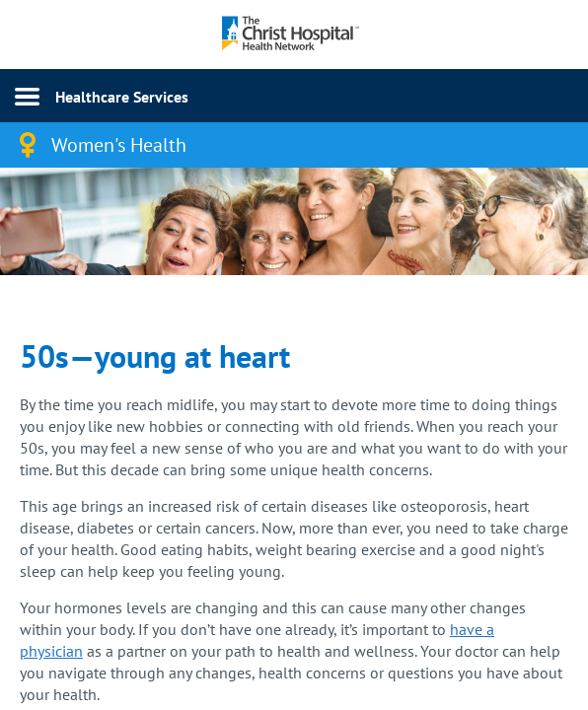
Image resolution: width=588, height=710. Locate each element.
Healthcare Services (122, 97)
